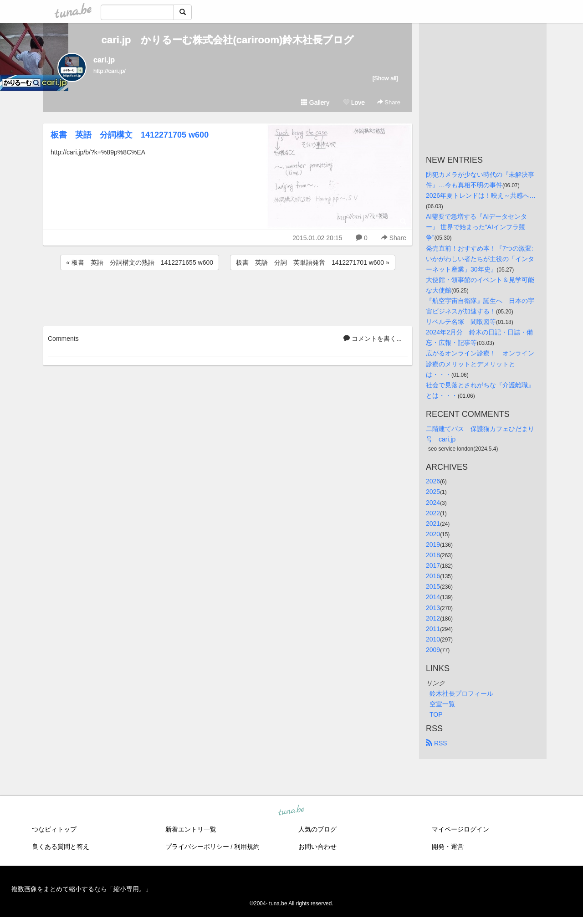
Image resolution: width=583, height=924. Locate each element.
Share (389, 102)
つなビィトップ (54, 829)
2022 (433, 513)
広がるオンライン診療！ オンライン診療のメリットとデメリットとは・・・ (480, 364)
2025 (433, 492)
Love (354, 103)
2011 (433, 629)
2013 (433, 608)
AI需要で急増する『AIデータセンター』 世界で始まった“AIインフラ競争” (476, 227)
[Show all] (385, 78)
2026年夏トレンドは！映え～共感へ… (481, 195)
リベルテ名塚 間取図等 (461, 322)
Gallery (315, 103)
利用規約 (247, 847)
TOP (436, 714)
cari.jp (104, 60)
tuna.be (291, 811)
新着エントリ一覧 (191, 829)
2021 (433, 524)
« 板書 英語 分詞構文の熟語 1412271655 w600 (140, 262)
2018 (433, 555)
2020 (433, 534)
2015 (433, 586)
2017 (433, 565)
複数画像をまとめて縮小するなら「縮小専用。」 (82, 889)
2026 (433, 481)
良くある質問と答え (61, 847)
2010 (433, 639)
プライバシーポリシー (197, 847)
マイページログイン (460, 829)
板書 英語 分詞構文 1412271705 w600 (130, 135)
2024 (433, 503)
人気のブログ (317, 829)
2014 (433, 597)
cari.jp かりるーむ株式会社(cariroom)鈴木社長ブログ (228, 40)
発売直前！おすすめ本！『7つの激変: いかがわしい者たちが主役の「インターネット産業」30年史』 (481, 259)
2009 (433, 650)
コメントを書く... (373, 339)
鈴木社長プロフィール (461, 693)
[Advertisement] (228, 297)
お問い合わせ (317, 847)
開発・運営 (448, 847)
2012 (433, 618)
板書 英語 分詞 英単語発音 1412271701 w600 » (313, 262)
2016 (433, 576)
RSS (437, 743)
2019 (433, 544)
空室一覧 (442, 704)
